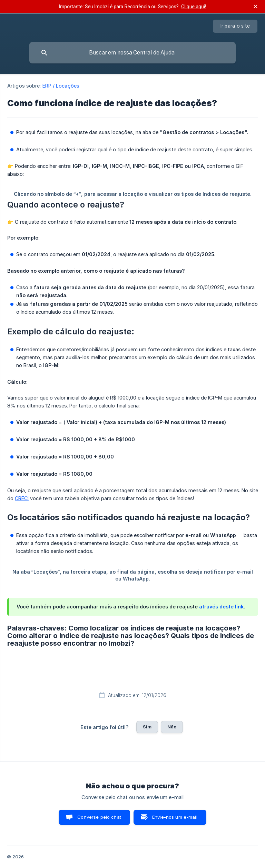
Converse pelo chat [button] (99, 817)
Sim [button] (147, 727)
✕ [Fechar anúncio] (256, 7)
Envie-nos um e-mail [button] (175, 817)
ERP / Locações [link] (61, 86)
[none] (235, 26)
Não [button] (172, 727)
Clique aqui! (194, 7)
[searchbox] (132, 53)
